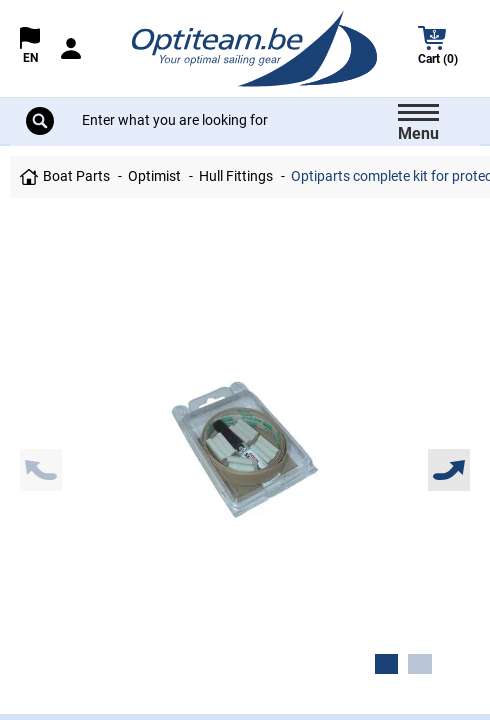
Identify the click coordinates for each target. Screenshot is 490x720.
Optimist (154, 176)
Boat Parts (76, 176)
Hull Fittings (236, 176)
